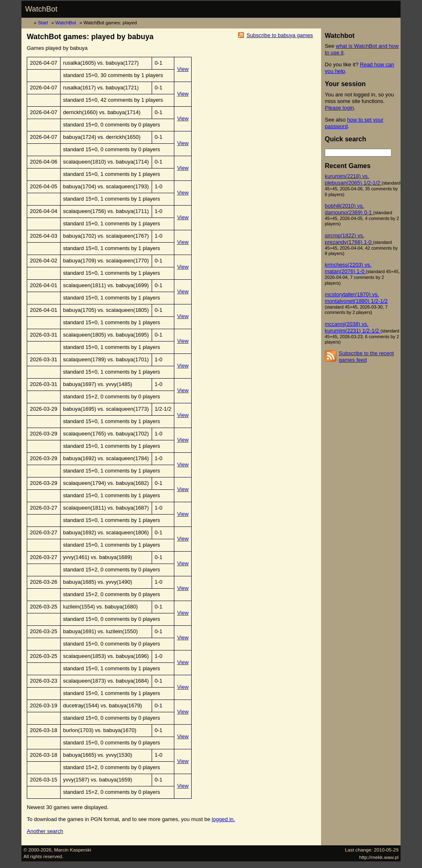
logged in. (223, 819)
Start (43, 22)
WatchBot (41, 9)
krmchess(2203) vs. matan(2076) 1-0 (348, 268)
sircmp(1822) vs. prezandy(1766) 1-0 (349, 239)
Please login (339, 108)
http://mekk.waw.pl (379, 857)
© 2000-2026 (38, 850)
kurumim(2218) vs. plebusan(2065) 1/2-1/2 (353, 179)
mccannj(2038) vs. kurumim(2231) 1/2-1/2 (353, 327)
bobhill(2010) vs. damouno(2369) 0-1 (349, 209)
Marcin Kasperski (73, 850)
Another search (45, 831)
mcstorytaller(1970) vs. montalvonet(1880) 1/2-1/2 (356, 298)
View (183, 69)
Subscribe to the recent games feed (366, 357)
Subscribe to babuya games (280, 35)
